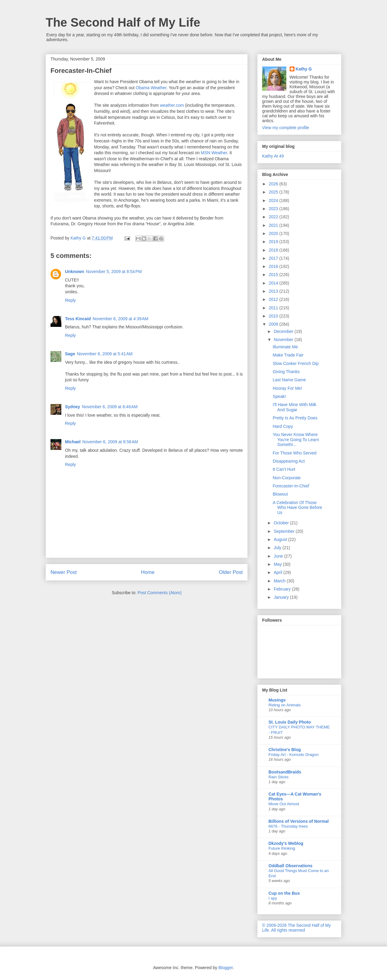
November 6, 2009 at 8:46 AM (110, 407)
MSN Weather (214, 153)
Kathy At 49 (273, 156)
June (279, 556)
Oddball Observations (290, 866)
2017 (274, 258)
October (282, 523)
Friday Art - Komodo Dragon (294, 755)
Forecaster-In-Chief (291, 486)
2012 (274, 299)
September (285, 531)
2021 (274, 225)
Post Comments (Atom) (159, 593)
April (278, 572)
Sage (70, 354)
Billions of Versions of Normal (299, 821)
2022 (274, 217)
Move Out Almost (284, 804)
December (284, 331)
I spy (273, 898)
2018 (274, 250)
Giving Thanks (286, 372)
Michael (73, 442)
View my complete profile (286, 128)
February (283, 589)
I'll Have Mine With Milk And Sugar (294, 407)
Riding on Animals (285, 705)
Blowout (280, 494)
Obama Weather (151, 88)
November (284, 340)
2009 (274, 324)
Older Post (231, 572)
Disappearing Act (289, 461)
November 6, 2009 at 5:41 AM (105, 354)
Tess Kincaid (78, 319)
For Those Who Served (294, 453)
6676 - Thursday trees (288, 826)
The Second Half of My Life (123, 22)
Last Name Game (289, 380)
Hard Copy (283, 426)
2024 (274, 200)
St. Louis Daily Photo (290, 722)
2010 (274, 316)
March (280, 581)
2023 (274, 209)
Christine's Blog (285, 750)
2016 (274, 266)
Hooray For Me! (287, 388)
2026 (274, 184)
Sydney (73, 407)
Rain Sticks (279, 777)
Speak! (279, 396)
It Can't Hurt (284, 469)
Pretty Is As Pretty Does (295, 418)
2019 (274, 242)
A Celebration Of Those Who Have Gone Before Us (298, 508)
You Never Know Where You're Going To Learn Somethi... (296, 440)
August (281, 539)
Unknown (75, 272)
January (282, 597)
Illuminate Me (285, 347)
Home (148, 572)
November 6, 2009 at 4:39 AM (120, 319)
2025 (274, 192)
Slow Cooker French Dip (296, 363)
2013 (274, 291)
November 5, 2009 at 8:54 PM (114, 272)
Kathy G (304, 69)
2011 (274, 308)
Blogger (225, 968)
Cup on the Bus (284, 893)
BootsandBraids (285, 772)
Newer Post (64, 572)
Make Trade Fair (288, 355)
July (278, 548)
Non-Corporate (287, 478)
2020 (274, 233)
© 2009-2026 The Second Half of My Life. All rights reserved (296, 928)
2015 (274, 275)
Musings (277, 700)
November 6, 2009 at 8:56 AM (110, 442)
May (278, 564)
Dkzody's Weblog (286, 843)
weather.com (172, 105)
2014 (274, 283)
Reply (70, 300)
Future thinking (282, 848)
